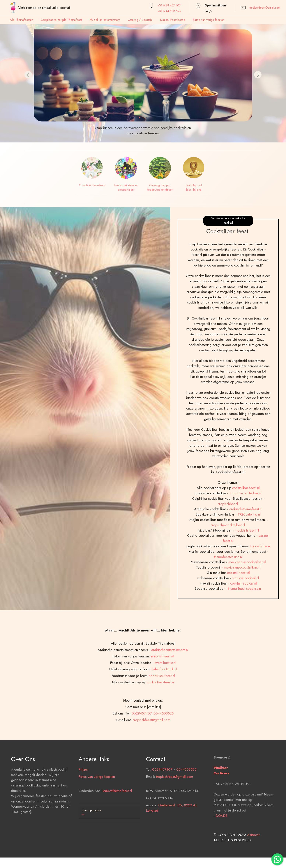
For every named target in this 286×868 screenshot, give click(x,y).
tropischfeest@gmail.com (265, 8)
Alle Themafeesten (21, 20)
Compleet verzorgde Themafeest (61, 20)
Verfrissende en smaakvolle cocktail (44, 8)
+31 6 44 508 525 (169, 11)
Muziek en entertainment (105, 20)
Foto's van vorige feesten (209, 20)
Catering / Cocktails (140, 20)
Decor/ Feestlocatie (173, 20)
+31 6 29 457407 (169, 5)
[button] (28, 75)
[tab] (109, 813)
